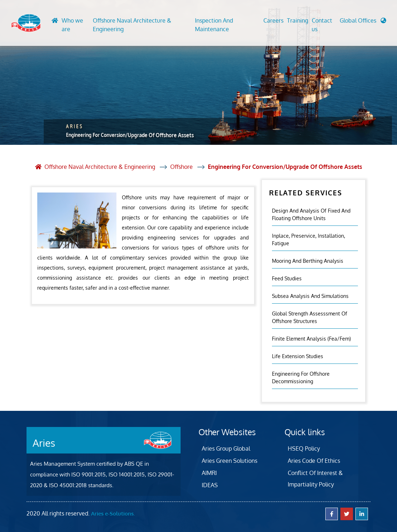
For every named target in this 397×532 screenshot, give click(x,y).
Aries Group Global (226, 448)
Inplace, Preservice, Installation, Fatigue (308, 239)
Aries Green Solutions (229, 461)
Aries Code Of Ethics (314, 461)
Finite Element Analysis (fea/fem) (311, 339)
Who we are (72, 25)
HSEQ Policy (304, 448)
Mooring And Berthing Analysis (308, 261)
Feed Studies (287, 278)
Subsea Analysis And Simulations (310, 296)
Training (298, 20)
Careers (273, 20)
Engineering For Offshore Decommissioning (301, 377)
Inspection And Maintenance (214, 25)
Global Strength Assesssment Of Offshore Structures (310, 317)
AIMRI (209, 473)
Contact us (322, 25)
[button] (363, 22)
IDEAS (210, 485)
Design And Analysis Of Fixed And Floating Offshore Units (311, 214)
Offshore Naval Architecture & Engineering (132, 25)
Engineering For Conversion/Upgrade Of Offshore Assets (285, 167)
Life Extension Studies (298, 356)
